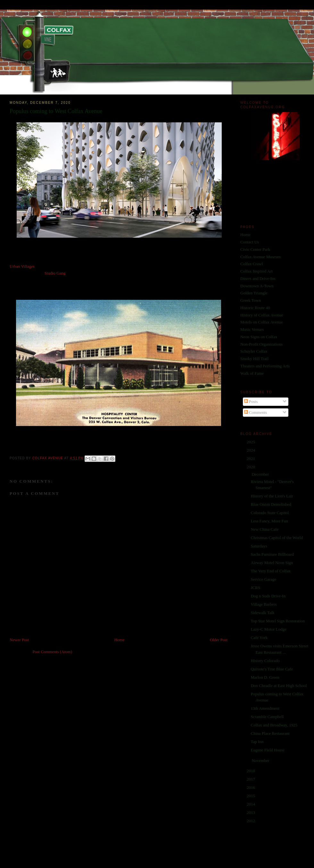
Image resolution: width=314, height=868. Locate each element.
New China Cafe (264, 529)
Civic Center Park (255, 249)
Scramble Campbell (267, 717)
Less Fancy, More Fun (269, 521)
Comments (256, 412)
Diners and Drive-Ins (258, 278)
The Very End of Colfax (271, 571)
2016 (251, 787)
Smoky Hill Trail (254, 359)
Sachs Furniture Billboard (272, 554)
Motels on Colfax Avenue (262, 322)
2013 (251, 812)
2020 (251, 467)
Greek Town (251, 300)
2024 (251, 450)
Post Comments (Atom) (53, 652)
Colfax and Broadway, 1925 (274, 725)
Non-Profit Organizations (261, 344)
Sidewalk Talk (262, 613)
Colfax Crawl (252, 264)
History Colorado (265, 661)
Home (120, 640)
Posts (251, 401)
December (261, 474)
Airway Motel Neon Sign (272, 563)
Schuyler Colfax (254, 351)
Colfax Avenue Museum (260, 257)
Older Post (219, 640)
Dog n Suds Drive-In (268, 596)
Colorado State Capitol (270, 513)
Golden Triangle (254, 293)
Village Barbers (264, 604)
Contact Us (250, 242)
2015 (251, 796)
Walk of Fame (252, 373)
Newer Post (19, 640)
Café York (259, 638)
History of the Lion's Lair (272, 496)
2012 (251, 821)
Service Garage (263, 579)
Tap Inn (257, 742)
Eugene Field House (267, 750)
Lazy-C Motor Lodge (268, 629)
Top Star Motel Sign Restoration (278, 621)
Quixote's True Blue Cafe (272, 669)
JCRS (255, 588)
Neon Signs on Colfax (259, 337)
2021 (251, 459)
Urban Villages (22, 266)
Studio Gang (55, 273)
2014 (251, 804)
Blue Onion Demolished (271, 504)
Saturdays (259, 546)
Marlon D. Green (265, 677)
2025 (251, 442)
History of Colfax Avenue (262, 315)
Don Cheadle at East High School (279, 686)
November (261, 761)
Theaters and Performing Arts (265, 366)
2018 (251, 771)
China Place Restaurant (270, 733)
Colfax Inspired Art (256, 271)
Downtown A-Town (257, 286)
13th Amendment (265, 708)
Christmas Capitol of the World (277, 538)
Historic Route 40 (255, 308)
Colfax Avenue (48, 458)
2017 (251, 779)
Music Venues (252, 329)
